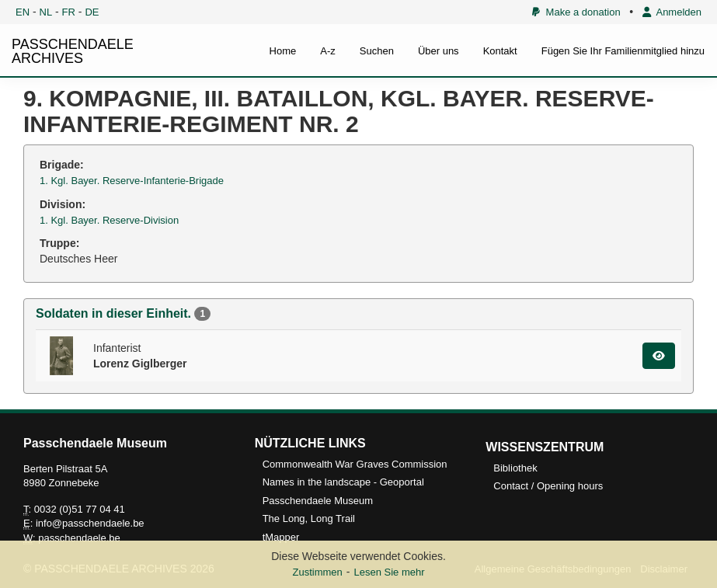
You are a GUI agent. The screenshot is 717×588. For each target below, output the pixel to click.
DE (92, 12)
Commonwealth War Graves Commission (355, 464)
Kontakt (500, 51)
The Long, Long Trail (309, 518)
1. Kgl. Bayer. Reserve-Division (109, 220)
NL (46, 12)
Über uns (439, 51)
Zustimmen (317, 572)
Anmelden (672, 12)
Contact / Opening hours (548, 486)
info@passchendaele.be (90, 523)
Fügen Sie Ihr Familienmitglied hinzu (623, 51)
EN (23, 12)
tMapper (281, 537)
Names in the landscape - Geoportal (343, 482)
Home (283, 51)
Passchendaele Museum (318, 501)
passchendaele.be (79, 538)
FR (69, 12)
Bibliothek (515, 468)
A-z (328, 51)
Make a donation (576, 12)
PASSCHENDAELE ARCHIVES (73, 51)
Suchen (377, 51)
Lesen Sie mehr (389, 572)
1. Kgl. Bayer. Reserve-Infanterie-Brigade (132, 181)
